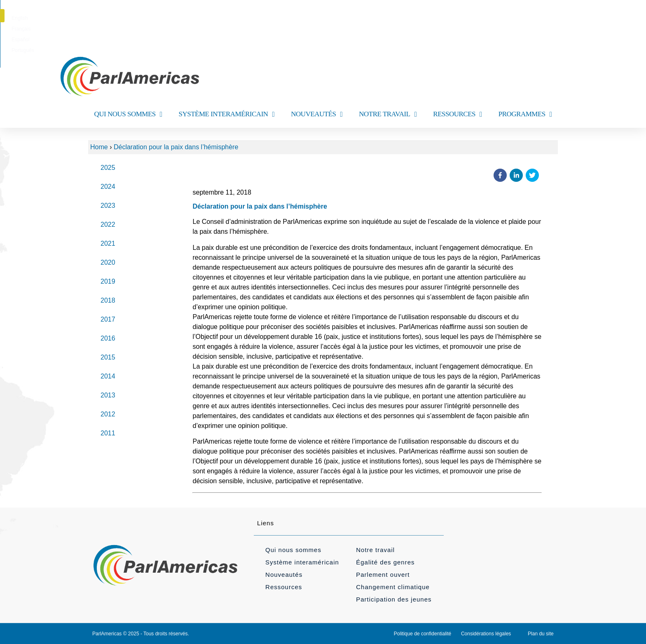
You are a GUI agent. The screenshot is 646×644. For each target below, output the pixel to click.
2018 (108, 300)
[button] (559, 16)
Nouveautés (284, 575)
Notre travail (375, 550)
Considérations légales (486, 634)
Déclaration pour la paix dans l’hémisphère (176, 147)
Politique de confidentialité (422, 634)
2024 (108, 187)
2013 (108, 395)
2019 (108, 281)
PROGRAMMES (525, 114)
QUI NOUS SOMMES (128, 114)
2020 (108, 262)
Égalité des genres (385, 562)
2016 (108, 338)
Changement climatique (393, 587)
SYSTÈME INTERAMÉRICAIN (226, 114)
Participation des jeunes (394, 599)
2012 (108, 414)
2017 (108, 319)
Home (99, 147)
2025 (108, 168)
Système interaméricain (302, 562)
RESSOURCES (457, 114)
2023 (108, 206)
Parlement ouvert (383, 575)
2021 (108, 243)
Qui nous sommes (293, 550)
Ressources (284, 587)
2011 (108, 433)
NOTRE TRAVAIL (388, 114)
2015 (108, 357)
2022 (108, 224)
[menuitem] (285, 18)
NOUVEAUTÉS (317, 114)
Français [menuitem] (311, 18)
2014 (108, 376)
